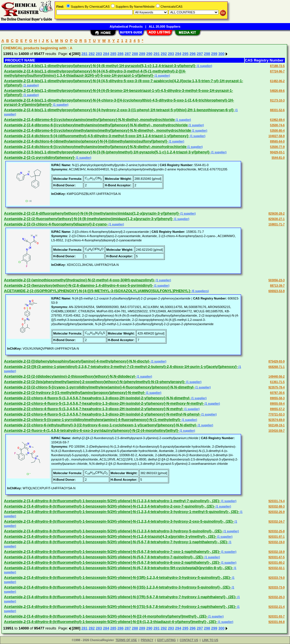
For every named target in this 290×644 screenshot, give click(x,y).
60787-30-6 (277, 393)
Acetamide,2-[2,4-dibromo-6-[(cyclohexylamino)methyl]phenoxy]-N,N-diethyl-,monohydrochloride (89, 120)
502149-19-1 (276, 425)
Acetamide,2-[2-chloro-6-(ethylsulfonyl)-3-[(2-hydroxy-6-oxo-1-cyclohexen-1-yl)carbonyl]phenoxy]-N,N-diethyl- (100, 425)
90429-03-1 (277, 152)
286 (121, 54)
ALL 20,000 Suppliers (165, 27)
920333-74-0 (276, 578)
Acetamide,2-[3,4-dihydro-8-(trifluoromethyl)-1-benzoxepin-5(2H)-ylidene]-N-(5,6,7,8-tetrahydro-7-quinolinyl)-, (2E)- (104, 557)
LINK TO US (210, 640)
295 (186, 54)
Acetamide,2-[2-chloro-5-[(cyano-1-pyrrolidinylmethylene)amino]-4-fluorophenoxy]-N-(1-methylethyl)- (92, 420)
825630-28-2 (276, 214)
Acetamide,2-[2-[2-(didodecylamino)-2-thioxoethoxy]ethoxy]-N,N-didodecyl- (70, 376)
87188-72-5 (277, 66)
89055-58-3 (277, 398)
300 (221, 54)
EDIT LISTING (167, 640)
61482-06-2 (277, 81)
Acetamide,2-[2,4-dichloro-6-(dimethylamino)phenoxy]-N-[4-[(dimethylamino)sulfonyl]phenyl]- (86, 141)
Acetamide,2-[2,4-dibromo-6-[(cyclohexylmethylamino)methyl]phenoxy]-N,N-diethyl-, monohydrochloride (96, 125)
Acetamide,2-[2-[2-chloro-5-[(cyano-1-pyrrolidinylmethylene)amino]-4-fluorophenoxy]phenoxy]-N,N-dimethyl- (99, 387)
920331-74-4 (276, 501)
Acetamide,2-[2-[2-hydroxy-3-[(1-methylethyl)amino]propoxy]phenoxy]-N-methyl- (75, 393)
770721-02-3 (276, 414)
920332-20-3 (276, 597)
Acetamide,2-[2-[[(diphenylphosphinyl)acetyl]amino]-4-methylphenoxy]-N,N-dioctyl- (77, 361)
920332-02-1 (276, 568)
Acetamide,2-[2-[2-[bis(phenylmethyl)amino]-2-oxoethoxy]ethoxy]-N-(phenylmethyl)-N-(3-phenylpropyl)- (95, 382)
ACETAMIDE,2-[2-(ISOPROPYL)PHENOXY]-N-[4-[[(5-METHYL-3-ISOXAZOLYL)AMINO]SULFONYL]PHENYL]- (97, 291)
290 (149, 54)
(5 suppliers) (200, 291)
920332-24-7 (276, 522)
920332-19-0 (276, 542)
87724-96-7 (277, 71)
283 (99, 54)
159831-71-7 (276, 224)
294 (178, 54)
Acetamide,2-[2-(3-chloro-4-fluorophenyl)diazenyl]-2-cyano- (56, 224)
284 (106, 54)
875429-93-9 (276, 361)
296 (193, 54)
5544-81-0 (278, 158)
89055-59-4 (277, 404)
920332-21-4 (276, 607)
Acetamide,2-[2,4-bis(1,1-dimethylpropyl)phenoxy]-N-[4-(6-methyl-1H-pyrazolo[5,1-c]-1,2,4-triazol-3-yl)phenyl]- (100, 66)
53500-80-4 (277, 131)
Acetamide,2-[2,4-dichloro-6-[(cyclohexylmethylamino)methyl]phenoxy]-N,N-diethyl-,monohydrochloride (95, 147)
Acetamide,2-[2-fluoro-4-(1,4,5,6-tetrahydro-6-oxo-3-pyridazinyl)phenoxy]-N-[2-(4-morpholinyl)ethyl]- (91, 430)
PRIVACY (147, 640)
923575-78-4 (276, 387)
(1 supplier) (204, 66)
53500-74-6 (277, 125)
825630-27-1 (276, 219)
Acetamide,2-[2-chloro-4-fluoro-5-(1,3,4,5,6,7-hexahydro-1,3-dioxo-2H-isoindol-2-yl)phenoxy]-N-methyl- (94, 409)
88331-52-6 (277, 110)
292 (164, 54)
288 (135, 54)
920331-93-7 (276, 617)
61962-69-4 (277, 120)
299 (214, 54)
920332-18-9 (276, 552)
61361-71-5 (277, 382)
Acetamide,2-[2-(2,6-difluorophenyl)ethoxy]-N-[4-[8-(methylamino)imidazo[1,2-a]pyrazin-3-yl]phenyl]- (92, 213)
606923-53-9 (276, 291)
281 (85, 54)
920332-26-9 (276, 512)
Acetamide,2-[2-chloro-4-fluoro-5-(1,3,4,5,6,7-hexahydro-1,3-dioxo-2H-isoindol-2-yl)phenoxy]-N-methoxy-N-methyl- (104, 403)
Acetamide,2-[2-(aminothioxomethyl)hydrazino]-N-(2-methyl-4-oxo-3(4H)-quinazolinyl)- (79, 280)
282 (92, 54)
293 (171, 54)
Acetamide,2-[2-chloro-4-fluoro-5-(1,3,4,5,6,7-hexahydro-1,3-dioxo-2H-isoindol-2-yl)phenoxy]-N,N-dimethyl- (97, 398)
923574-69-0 (276, 420)
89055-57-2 (277, 409)
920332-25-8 (276, 531)
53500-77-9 (277, 147)
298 (207, 54)
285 (113, 54)
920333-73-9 (276, 587)
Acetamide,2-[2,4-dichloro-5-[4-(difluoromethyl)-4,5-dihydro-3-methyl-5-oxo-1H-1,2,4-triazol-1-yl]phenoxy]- (97, 136)
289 (142, 54)
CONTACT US (189, 640)
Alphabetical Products (126, 27)
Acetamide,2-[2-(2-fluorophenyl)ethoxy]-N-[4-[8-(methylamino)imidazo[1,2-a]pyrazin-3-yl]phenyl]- (89, 219)
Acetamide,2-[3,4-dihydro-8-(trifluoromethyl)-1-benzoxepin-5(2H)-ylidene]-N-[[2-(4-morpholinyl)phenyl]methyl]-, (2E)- (106, 616)
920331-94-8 (276, 622)
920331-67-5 (276, 557)
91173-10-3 (277, 100)
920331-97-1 (276, 537)
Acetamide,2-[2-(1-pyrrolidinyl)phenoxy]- (40, 157)
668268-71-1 (276, 367)
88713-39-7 (277, 286)
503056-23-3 (276, 280)
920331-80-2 (276, 563)
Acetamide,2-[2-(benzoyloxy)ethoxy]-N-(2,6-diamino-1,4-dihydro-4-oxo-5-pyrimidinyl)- (79, 285)
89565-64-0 (277, 141)
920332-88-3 (276, 507)
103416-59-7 (276, 431)
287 (128, 54)
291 (157, 54)
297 (200, 54)
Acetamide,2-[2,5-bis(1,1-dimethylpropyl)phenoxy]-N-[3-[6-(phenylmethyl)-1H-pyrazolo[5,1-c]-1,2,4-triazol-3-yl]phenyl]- (107, 152)
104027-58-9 (276, 136)
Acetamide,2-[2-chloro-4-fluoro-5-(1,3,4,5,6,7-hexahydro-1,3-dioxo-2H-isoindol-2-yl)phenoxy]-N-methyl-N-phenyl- (102, 414)
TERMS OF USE (126, 640)
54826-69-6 (277, 91)
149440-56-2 (276, 377)
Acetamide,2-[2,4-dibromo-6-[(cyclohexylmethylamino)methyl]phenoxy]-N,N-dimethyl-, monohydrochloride (97, 130)
